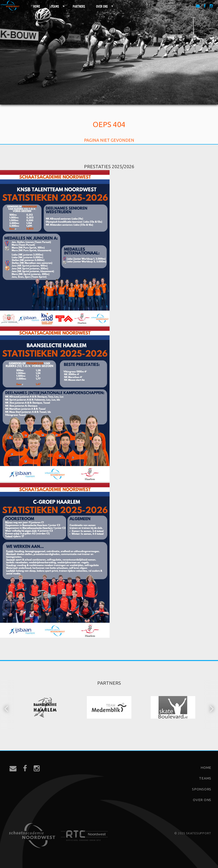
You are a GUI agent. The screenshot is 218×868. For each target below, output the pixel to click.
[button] (7, 708)
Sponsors (202, 789)
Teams (55, 8)
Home (37, 6)
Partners (79, 6)
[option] (45, 708)
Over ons (102, 8)
